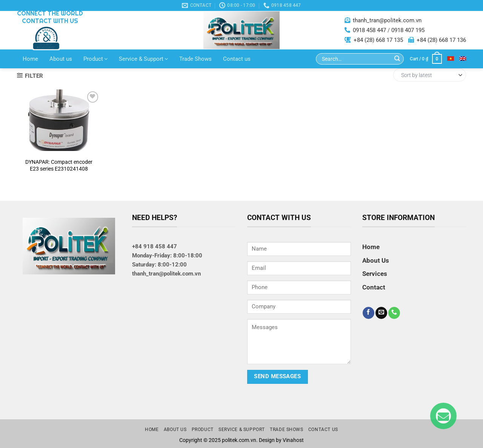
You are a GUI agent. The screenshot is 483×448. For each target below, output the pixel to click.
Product (95, 59)
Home (30, 59)
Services (375, 274)
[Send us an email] (381, 313)
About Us (376, 260)
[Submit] (397, 59)
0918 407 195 (408, 30)
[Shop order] (430, 75)
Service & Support (143, 59)
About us (61, 59)
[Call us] (394, 313)
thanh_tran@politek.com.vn (387, 20)
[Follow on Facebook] (368, 313)
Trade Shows (195, 59)
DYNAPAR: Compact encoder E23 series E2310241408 (59, 165)
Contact (374, 287)
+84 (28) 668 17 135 (378, 40)
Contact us (237, 59)
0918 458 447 (369, 30)
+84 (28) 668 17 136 (441, 40)
